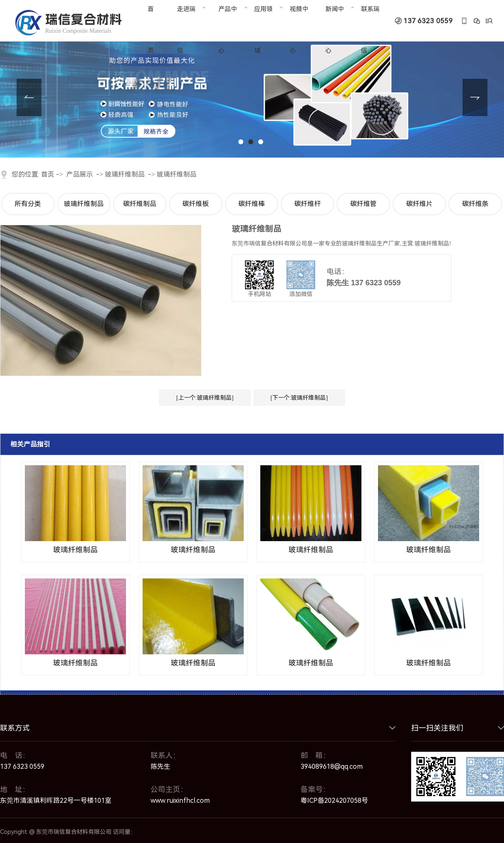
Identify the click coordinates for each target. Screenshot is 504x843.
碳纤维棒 (252, 204)
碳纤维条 (475, 204)
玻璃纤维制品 (125, 174)
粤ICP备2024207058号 (334, 800)
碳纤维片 (419, 204)
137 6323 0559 (428, 21)
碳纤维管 (363, 204)
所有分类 (28, 204)
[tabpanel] (252, 79)
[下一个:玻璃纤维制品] (299, 398)
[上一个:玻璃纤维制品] (205, 398)
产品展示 (80, 174)
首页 (48, 174)
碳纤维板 (196, 204)
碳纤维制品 (140, 204)
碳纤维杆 (308, 204)
